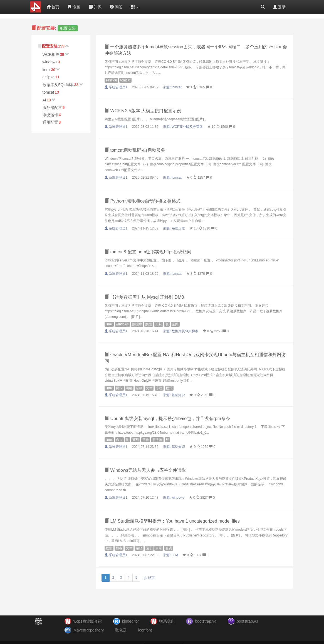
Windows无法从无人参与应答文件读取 (145, 470)
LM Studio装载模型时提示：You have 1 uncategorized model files (172, 521)
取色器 (121, 630)
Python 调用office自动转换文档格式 (143, 201)
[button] (135, 7)
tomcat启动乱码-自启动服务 (135, 150)
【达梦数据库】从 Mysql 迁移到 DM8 (144, 297)
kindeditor (131, 621)
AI (44, 100)
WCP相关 (51, 54)
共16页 (149, 578)
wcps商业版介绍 (88, 621)
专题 (74, 7)
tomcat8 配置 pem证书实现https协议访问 (148, 252)
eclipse (49, 77)
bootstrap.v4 (206, 621)
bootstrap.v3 (247, 621)
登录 (280, 7)
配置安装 (50, 46)
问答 (116, 7)
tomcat (48, 92)
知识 (95, 7)
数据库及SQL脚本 (58, 85)
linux (47, 70)
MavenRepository (89, 630)
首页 (53, 7)
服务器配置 (52, 108)
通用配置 (50, 122)
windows (50, 62)
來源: (173, 87)
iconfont (145, 630)
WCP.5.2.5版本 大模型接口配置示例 (143, 111)
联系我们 (167, 621)
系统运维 (50, 115)
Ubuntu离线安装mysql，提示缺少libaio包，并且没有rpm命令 (167, 419)
